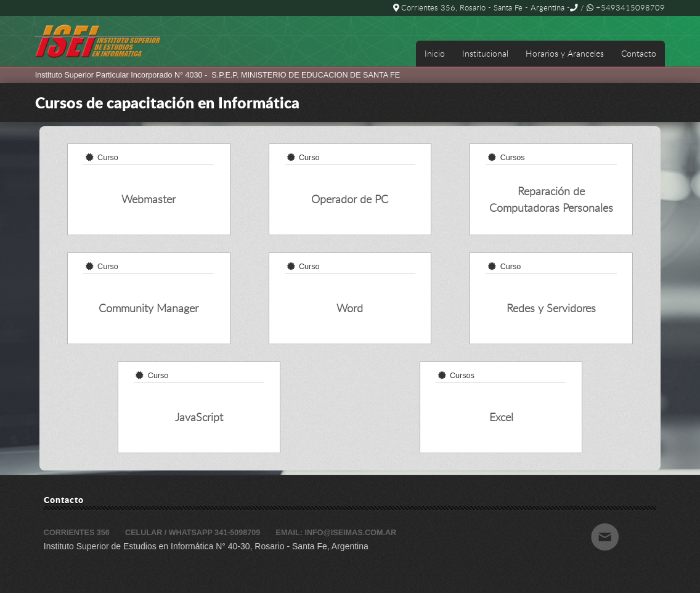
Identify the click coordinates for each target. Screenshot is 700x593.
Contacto (639, 53)
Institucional (485, 53)
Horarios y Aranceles (565, 53)
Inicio (435, 53)
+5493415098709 (626, 8)
